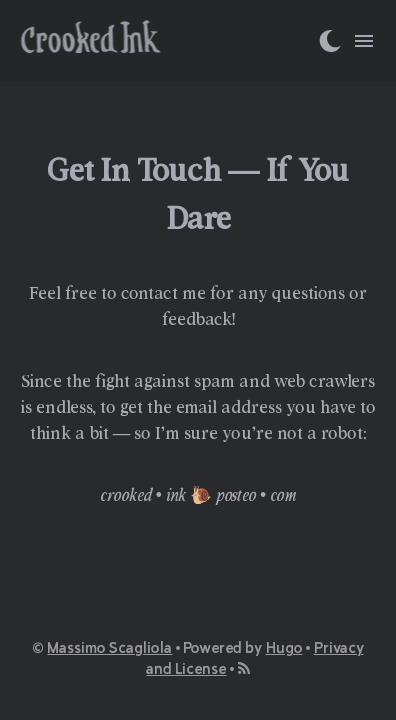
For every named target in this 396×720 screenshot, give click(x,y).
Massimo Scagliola (109, 647)
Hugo (284, 647)
